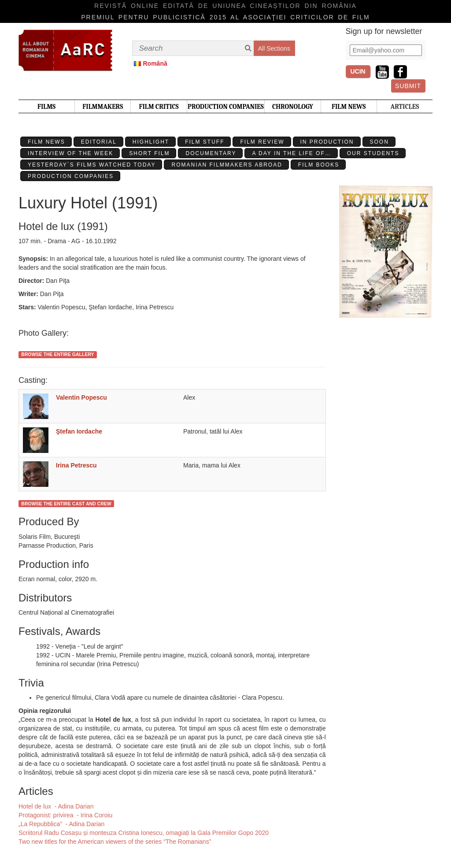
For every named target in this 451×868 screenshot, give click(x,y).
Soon (379, 142)
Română (155, 63)
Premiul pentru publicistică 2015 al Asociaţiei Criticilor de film (225, 17)
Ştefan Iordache (79, 431)
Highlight (151, 142)
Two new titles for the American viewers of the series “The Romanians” (115, 842)
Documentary (211, 153)
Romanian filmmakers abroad (227, 165)
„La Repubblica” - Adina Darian (61, 824)
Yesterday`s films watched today (92, 165)
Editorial (99, 142)
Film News (46, 142)
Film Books (319, 165)
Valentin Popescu (81, 397)
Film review (262, 142)
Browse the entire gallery (57, 354)
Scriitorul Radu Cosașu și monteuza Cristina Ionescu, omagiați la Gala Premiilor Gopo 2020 (144, 833)
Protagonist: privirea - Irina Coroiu (65, 815)
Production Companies (71, 176)
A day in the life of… (291, 153)
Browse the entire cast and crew (66, 504)
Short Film (149, 153)
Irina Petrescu (76, 465)
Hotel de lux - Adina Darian (56, 806)
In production (327, 142)
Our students (373, 153)
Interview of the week (70, 153)
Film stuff (205, 142)
